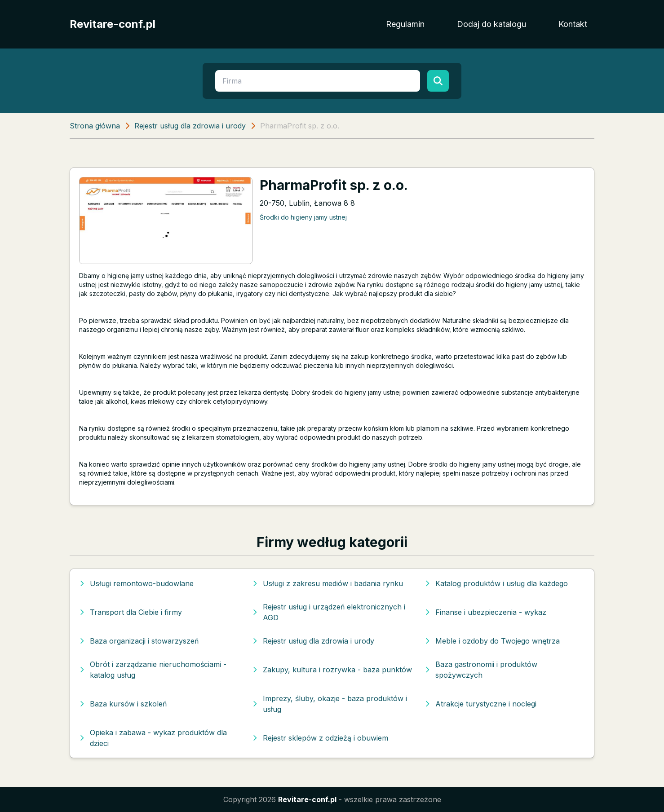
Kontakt (573, 24)
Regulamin (405, 24)
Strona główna (95, 126)
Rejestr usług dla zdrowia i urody (190, 126)
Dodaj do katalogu (491, 24)
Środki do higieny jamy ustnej (303, 217)
